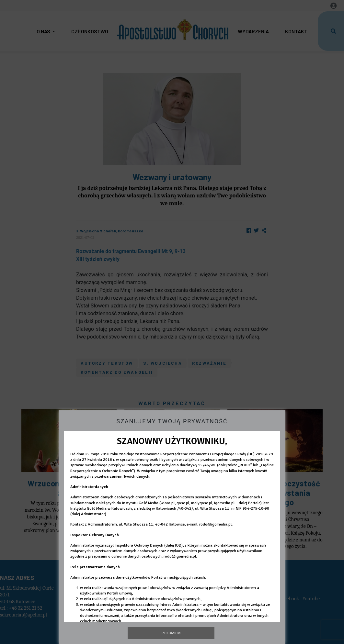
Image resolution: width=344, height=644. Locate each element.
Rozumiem (171, 633)
